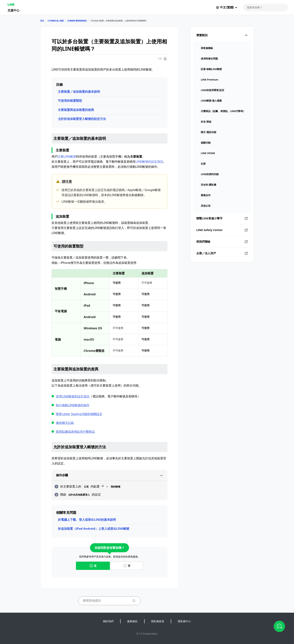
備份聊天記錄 (65, 423)
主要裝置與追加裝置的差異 (76, 110)
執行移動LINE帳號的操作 (73, 405)
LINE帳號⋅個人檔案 (56, 21)
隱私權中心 (184, 621)
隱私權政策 (158, 621)
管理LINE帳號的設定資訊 (73, 396)
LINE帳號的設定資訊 (149, 162)
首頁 (42, 21)
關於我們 (108, 621)
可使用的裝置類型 (70, 101)
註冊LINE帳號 (67, 156)
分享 (163, 59)
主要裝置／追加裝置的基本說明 (79, 92)
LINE (11, 4)
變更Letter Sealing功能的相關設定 (79, 414)
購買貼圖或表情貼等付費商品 (75, 432)
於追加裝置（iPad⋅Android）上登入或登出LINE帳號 (94, 529)
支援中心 (13, 10)
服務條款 (132, 621)
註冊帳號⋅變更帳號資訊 (77, 21)
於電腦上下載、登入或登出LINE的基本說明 (87, 520)
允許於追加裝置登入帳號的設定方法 (82, 119)
